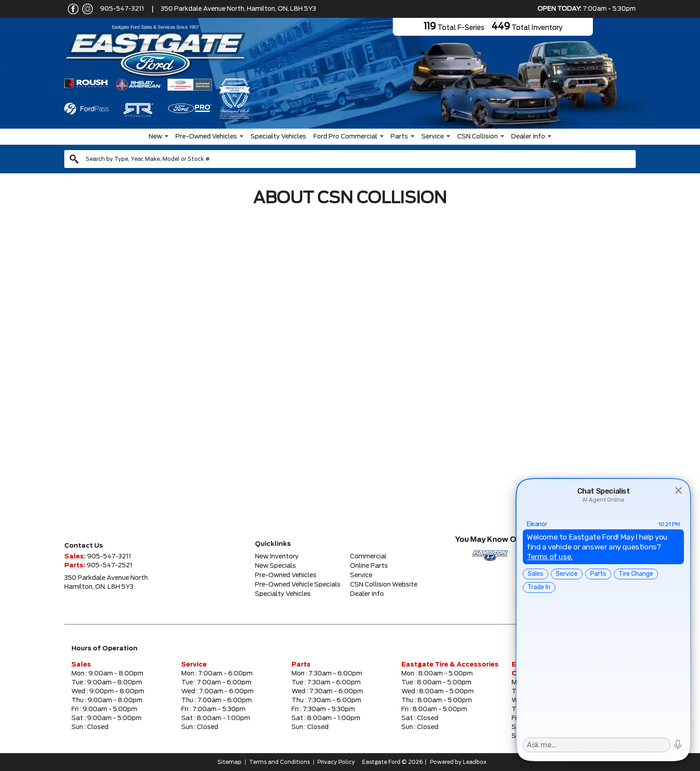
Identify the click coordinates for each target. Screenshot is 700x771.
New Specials (275, 566)
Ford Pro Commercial (345, 137)
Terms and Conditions (279, 762)
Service (433, 137)
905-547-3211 (122, 9)
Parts (399, 137)
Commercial (368, 557)
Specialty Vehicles (278, 137)
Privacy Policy (336, 762)
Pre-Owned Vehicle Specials (298, 585)
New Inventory (277, 557)
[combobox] (350, 159)
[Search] (350, 159)
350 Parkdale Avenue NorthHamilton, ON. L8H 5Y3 (106, 582)
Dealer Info (528, 137)
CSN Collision (477, 137)
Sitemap (229, 762)
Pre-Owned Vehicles (206, 137)
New (155, 137)
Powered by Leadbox (458, 762)
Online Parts (369, 566)
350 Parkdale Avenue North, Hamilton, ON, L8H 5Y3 (238, 9)
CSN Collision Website (384, 585)
